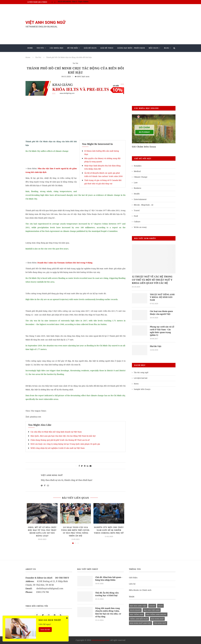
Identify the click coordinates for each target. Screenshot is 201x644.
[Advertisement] (126, 24)
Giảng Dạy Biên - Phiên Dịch (131, 48)
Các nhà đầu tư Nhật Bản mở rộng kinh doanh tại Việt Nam (56, 432)
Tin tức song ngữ (141, 373)
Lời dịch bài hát (141, 379)
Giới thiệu (133, 578)
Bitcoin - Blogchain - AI (144, 205)
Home (30, 48)
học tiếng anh (137, 614)
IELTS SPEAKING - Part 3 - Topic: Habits (73, 2)
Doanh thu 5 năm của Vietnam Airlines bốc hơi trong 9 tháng (65, 263)
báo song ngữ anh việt (140, 623)
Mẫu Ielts (154, 48)
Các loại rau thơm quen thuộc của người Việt (162, 313)
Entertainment (140, 199)
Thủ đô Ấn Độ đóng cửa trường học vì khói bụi (107, 594)
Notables (138, 166)
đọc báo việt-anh (152, 610)
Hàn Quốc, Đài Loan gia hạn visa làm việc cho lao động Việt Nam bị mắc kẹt (63, 436)
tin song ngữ (160, 623)
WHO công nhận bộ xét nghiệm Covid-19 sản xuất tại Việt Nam (58, 448)
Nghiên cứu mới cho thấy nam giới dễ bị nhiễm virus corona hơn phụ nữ (109, 530)
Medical (137, 171)
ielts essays (135, 610)
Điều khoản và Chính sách (140, 590)
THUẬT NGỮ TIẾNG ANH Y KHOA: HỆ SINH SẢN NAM (162, 297)
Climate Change (141, 177)
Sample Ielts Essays (142, 390)
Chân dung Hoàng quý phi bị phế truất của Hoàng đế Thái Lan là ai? (60, 440)
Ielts (160, 606)
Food (136, 216)
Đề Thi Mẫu (73, 48)
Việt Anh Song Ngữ (52, 475)
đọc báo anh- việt (138, 606)
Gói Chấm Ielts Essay (144, 147)
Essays (152, 606)
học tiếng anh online (156, 614)
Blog (167, 48)
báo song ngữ (157, 619)
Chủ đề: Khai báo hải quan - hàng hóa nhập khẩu (109, 579)
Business (137, 188)
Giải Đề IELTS (90, 48)
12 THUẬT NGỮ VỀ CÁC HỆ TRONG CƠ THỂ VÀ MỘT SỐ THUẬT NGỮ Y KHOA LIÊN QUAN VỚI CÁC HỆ (152, 280)
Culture (137, 222)
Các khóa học (57, 48)
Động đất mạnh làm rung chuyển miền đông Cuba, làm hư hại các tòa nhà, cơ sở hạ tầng (109, 613)
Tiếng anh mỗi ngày (139, 619)
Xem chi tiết (45, 630)
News (136, 384)
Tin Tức (40, 48)
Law (136, 183)
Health (137, 194)
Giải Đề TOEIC (107, 48)
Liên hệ (132, 584)
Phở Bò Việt (156, 347)
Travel (137, 210)
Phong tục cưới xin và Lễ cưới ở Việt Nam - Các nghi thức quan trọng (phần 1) (163, 331)
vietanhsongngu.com (100, 640)
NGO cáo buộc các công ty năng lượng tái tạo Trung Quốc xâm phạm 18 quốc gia (65, 444)
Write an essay (140, 227)
